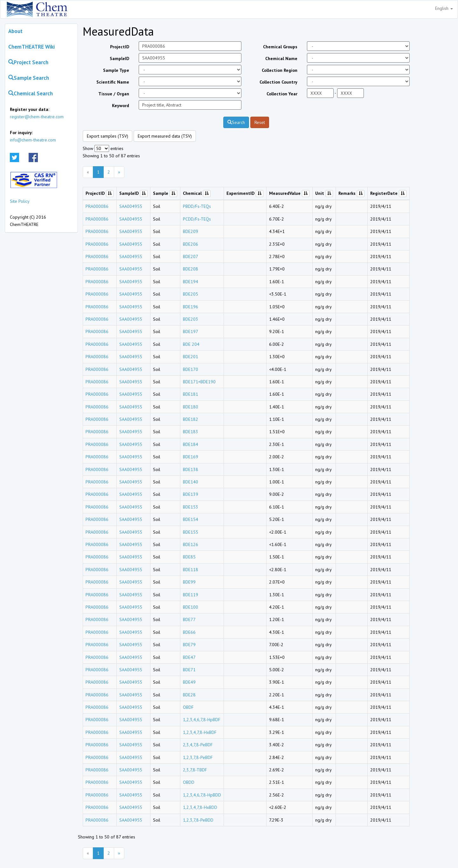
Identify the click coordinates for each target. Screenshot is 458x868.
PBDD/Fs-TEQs (197, 206)
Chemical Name (281, 58)
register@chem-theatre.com (37, 117)
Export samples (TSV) (108, 136)
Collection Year (282, 94)
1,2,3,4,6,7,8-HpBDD (202, 795)
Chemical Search (31, 93)
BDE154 (191, 519)
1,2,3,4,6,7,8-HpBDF (202, 720)
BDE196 (191, 307)
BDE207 (191, 256)
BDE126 (191, 544)
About (15, 31)
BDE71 (189, 670)
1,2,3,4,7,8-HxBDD (200, 807)
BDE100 (191, 607)
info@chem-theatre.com (33, 140)
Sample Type (116, 70)
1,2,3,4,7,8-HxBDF (200, 732)
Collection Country (278, 82)
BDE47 (189, 657)
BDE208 (191, 269)
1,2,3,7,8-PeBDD (198, 820)
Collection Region (280, 70)
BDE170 (191, 369)
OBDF (188, 707)
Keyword (121, 106)
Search (236, 122)
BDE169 (191, 457)
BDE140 (191, 482)
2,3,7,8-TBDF (195, 770)
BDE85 (189, 557)
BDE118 (191, 570)
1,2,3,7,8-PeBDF (198, 757)
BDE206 (191, 244)
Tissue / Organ (114, 94)
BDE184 (191, 444)
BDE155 (191, 532)
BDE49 (189, 682)
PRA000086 (97, 206)
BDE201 (191, 357)
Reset (260, 122)
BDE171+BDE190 (199, 382)
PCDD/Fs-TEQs (197, 219)
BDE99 (189, 582)
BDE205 (191, 294)
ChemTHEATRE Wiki (31, 47)
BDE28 (189, 695)
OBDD (189, 782)
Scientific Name (113, 82)
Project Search (28, 62)
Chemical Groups (280, 47)
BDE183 (191, 432)
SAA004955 (131, 206)
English (444, 8)
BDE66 (189, 632)
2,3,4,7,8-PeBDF (198, 745)
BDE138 (191, 469)
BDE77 (189, 619)
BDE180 (191, 407)
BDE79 (189, 645)
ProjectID (120, 47)
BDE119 (191, 595)
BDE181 (191, 394)
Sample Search (29, 78)
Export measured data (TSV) (165, 136)
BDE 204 (191, 344)
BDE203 (191, 319)
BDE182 (191, 419)
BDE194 (191, 282)
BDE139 (191, 494)
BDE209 (191, 231)
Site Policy (20, 201)
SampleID (119, 58)
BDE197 (191, 331)
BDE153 (191, 507)
